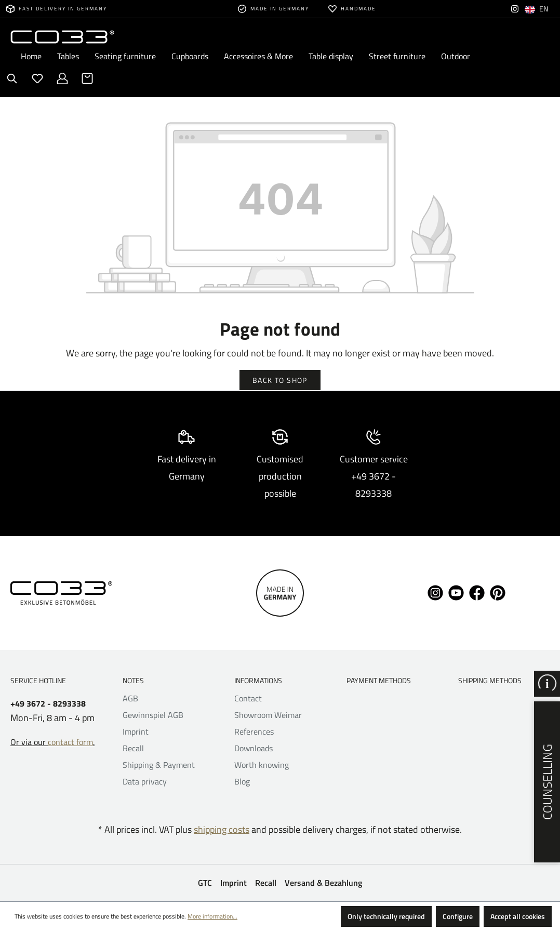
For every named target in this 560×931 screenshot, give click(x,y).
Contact (248, 698)
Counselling (547, 782)
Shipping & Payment (159, 765)
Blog (242, 781)
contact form (70, 742)
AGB (130, 698)
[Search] (12, 78)
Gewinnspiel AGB (153, 715)
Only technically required (386, 916)
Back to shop (280, 380)
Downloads (254, 748)
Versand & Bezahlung (323, 883)
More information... (212, 916)
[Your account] (62, 78)
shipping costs (222, 829)
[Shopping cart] (87, 78)
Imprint (136, 731)
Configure (458, 916)
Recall (133, 748)
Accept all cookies (518, 916)
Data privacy (145, 781)
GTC (205, 883)
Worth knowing (262, 765)
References (254, 731)
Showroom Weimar (268, 715)
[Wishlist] (37, 78)
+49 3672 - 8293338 (48, 704)
